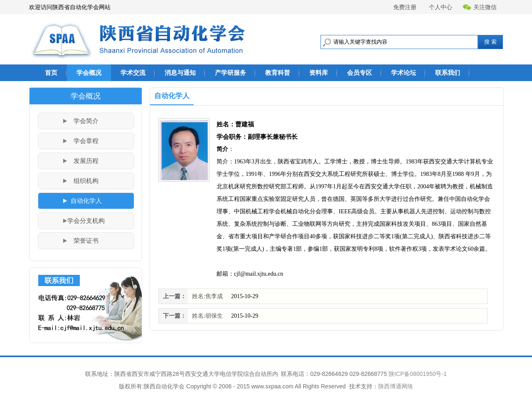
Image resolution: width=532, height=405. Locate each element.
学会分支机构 (86, 221)
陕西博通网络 (396, 386)
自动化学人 (86, 201)
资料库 (319, 73)
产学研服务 (230, 73)
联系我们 (448, 73)
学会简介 (86, 121)
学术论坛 (404, 73)
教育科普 (278, 73)
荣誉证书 (86, 241)
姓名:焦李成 (207, 296)
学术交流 (133, 73)
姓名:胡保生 (207, 316)
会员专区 (360, 73)
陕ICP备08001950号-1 (418, 374)
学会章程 (86, 141)
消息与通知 (180, 73)
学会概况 (89, 73)
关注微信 (480, 7)
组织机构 (86, 181)
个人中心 (441, 7)
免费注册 (405, 7)
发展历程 (86, 161)
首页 (51, 73)
